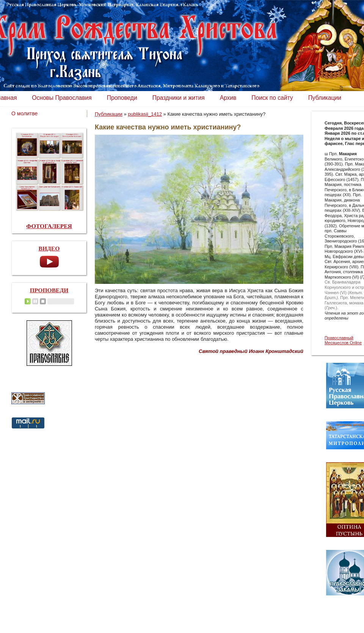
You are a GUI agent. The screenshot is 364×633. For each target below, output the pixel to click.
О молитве (24, 113)
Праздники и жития (179, 98)
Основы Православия (62, 98)
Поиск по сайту (272, 98)
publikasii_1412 (145, 114)
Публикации (325, 98)
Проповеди (122, 98)
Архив (228, 98)
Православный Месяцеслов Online (343, 340)
